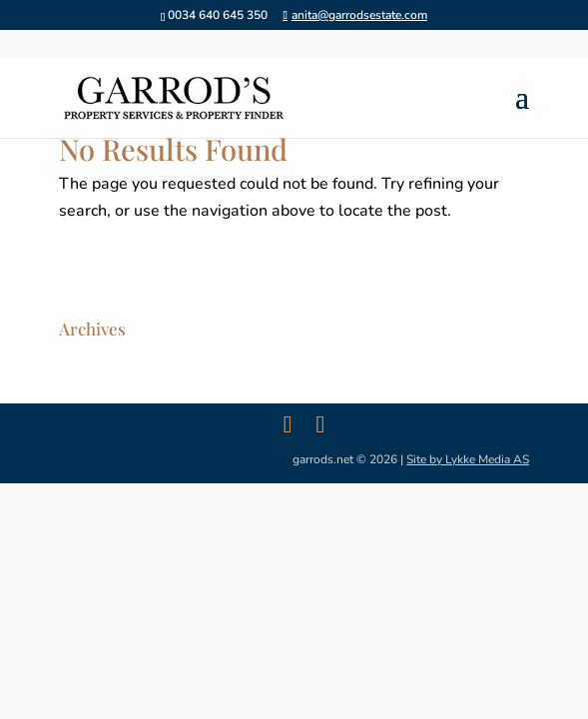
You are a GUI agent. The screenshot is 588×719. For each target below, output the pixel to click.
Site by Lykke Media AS (468, 459)
